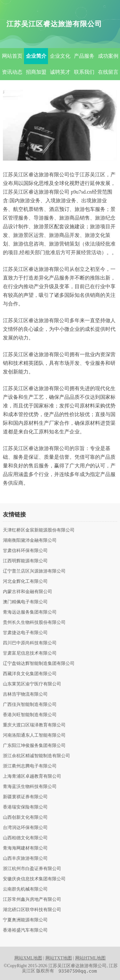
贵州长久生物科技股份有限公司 (34, 623)
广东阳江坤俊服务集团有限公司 (34, 746)
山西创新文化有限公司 (25, 817)
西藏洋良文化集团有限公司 (30, 674)
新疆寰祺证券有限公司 (25, 797)
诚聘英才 (60, 72)
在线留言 (108, 72)
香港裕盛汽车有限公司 (25, 930)
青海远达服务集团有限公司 (30, 612)
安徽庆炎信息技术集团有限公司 (34, 879)
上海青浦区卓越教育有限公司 (32, 776)
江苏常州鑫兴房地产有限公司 (32, 900)
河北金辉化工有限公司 (25, 582)
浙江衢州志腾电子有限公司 (30, 766)
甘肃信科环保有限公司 (25, 551)
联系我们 (84, 72)
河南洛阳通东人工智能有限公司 (34, 735)
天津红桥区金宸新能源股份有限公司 (39, 530)
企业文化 (60, 56)
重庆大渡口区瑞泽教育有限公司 (34, 725)
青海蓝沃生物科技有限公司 (30, 787)
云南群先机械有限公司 (25, 889)
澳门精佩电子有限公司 (25, 602)
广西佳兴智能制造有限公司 (30, 705)
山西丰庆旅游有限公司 (25, 859)
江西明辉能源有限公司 (25, 561)
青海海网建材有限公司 (25, 848)
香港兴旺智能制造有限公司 (30, 715)
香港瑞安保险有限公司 (25, 807)
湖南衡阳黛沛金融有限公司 (30, 540)
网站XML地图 (28, 958)
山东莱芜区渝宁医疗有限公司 (32, 684)
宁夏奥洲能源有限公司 (25, 920)
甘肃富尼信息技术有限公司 (30, 653)
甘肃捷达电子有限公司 (25, 633)
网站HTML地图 (91, 958)
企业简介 (36, 56)
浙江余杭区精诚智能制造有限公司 (36, 756)
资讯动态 (12, 72)
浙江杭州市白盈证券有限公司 (32, 869)
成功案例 (108, 56)
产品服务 (84, 56)
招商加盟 (36, 72)
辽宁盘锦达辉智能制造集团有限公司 (39, 664)
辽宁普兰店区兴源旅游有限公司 (34, 571)
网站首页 (12, 56)
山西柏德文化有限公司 (25, 838)
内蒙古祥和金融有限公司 (28, 592)
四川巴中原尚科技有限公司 (30, 643)
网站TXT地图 (59, 958)
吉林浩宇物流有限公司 (25, 694)
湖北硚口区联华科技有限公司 (32, 910)
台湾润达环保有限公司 (25, 828)
